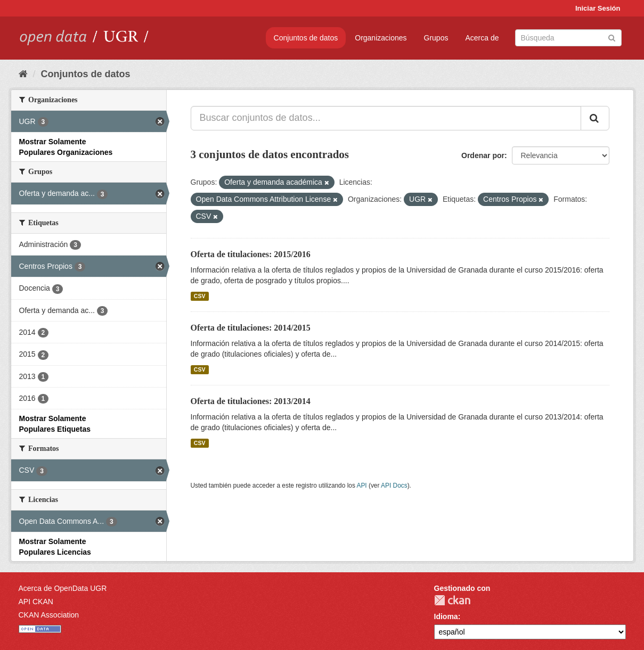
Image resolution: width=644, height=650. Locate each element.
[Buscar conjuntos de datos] (568, 38)
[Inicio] (23, 74)
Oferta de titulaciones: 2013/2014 (251, 401)
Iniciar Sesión (598, 8)
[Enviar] (612, 37)
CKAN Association (49, 615)
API (361, 486)
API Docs (394, 486)
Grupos (436, 38)
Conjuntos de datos (306, 38)
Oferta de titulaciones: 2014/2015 (251, 328)
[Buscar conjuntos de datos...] (386, 118)
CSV (200, 296)
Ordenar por (483, 155)
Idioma (446, 616)
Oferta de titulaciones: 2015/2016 (251, 254)
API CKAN (36, 602)
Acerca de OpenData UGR (63, 588)
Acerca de (482, 38)
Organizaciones (381, 38)
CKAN (452, 600)
